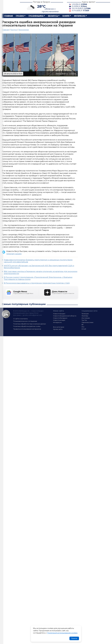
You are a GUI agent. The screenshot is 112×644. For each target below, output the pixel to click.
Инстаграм (86, 318)
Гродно (20, 16)
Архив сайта (58, 329)
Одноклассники (87, 322)
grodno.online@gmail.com (32, 315)
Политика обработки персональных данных (30, 324)
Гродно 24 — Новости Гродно (6, 314)
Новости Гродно (59, 314)
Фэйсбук (85, 316)
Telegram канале (14, 254)
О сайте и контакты (20, 319)
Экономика (24, 30)
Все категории (59, 327)
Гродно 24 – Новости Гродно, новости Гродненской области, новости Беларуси (9, 7)
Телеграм (85, 314)
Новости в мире (59, 320)
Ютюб (84, 329)
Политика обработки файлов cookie (27, 326)
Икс (83, 327)
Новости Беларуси (60, 318)
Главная (9, 16)
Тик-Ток (84, 320)
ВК (83, 325)
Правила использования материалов (27, 329)
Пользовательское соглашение (25, 321)
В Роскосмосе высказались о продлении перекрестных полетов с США (37, 283)
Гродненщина (36, 16)
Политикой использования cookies (62, 633)
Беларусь (53, 16)
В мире (66, 16)
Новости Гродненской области (65, 316)
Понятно (74, 638)
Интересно (80, 16)
